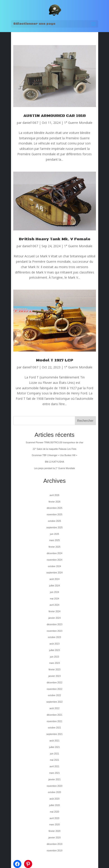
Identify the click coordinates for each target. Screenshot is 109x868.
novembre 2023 (55, 631)
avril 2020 (54, 818)
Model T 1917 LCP (55, 360)
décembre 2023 (55, 624)
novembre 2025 (55, 515)
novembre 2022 (55, 689)
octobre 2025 (54, 521)
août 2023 (54, 644)
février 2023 (54, 670)
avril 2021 (54, 766)
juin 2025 (54, 534)
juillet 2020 (55, 805)
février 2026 (54, 502)
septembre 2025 (54, 528)
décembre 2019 (55, 844)
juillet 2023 (55, 650)
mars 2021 (54, 773)
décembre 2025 (55, 508)
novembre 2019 (55, 851)
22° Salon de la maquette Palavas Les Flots (54, 449)
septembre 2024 (54, 573)
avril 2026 (54, 495)
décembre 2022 (55, 683)
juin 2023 (54, 657)
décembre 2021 (55, 715)
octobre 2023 (54, 637)
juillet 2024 (55, 586)
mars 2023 (54, 663)
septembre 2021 (54, 734)
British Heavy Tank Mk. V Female (55, 239)
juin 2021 (54, 754)
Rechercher (85, 421)
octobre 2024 (54, 566)
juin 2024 (54, 592)
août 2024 (54, 579)
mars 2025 (54, 540)
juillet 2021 (55, 747)
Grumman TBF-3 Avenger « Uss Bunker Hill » (55, 455)
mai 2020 (54, 812)
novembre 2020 (55, 786)
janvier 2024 (54, 618)
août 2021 (54, 741)
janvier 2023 (54, 676)
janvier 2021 (54, 779)
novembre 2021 (55, 721)
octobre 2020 (54, 792)
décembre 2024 (55, 553)
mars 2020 (54, 825)
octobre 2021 (54, 728)
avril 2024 (54, 605)
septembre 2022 (54, 702)
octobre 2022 (54, 695)
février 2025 (54, 547)
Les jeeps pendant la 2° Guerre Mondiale (55, 468)
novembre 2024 (55, 560)
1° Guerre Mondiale (78, 123)
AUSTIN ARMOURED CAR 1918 (55, 116)
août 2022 (54, 708)
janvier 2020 (54, 838)
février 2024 (54, 611)
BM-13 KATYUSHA (54, 462)
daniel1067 (30, 123)
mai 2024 (54, 599)
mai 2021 (54, 760)
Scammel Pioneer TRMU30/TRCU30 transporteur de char (54, 443)
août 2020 (54, 799)
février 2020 (54, 831)
